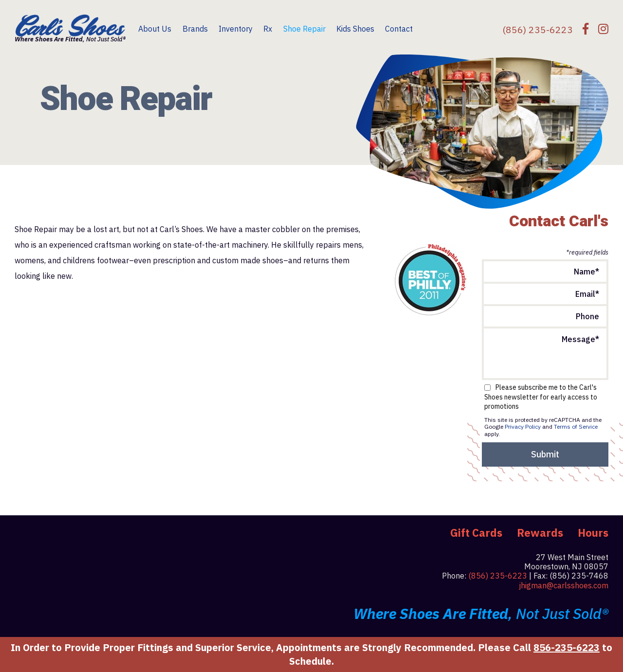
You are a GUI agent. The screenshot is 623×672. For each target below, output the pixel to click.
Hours (593, 533)
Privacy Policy (523, 427)
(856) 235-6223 (498, 576)
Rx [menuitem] (268, 29)
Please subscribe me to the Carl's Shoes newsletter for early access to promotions (541, 397)
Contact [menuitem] (399, 29)
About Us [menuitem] (155, 29)
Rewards (540, 533)
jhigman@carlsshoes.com (564, 585)
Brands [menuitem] (195, 29)
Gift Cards (476, 533)
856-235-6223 (567, 647)
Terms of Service (576, 427)
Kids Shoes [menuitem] (355, 29)
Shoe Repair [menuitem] (304, 29)
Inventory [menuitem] (236, 29)
